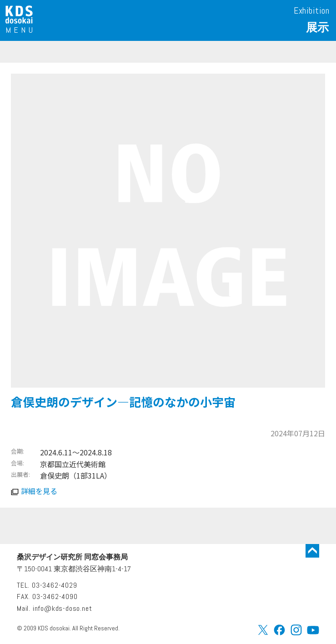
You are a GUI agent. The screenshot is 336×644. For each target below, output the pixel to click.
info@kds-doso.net (63, 608)
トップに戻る (312, 551)
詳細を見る (39, 491)
